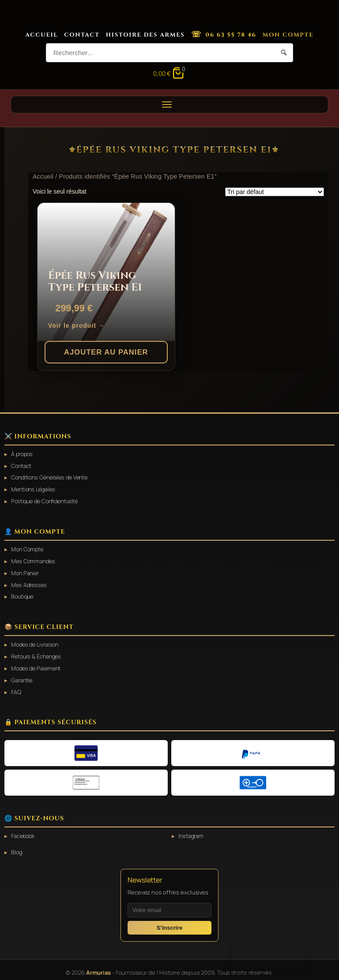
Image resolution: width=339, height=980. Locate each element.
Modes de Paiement (38, 664)
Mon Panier (26, 571)
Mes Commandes (34, 559)
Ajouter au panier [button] (106, 352)
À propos (23, 454)
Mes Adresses (30, 582)
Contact (82, 35)
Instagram (192, 831)
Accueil (42, 35)
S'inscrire (170, 922)
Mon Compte (288, 35)
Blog (17, 847)
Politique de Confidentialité (47, 500)
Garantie (22, 676)
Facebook (24, 831)
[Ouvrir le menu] (169, 105)
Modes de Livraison (37, 641)
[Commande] (275, 192)
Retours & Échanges (38, 653)
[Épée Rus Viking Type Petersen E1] (106, 272)
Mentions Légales (35, 488)
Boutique (23, 594)
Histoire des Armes (145, 35)
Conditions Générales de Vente (53, 477)
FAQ (16, 688)
